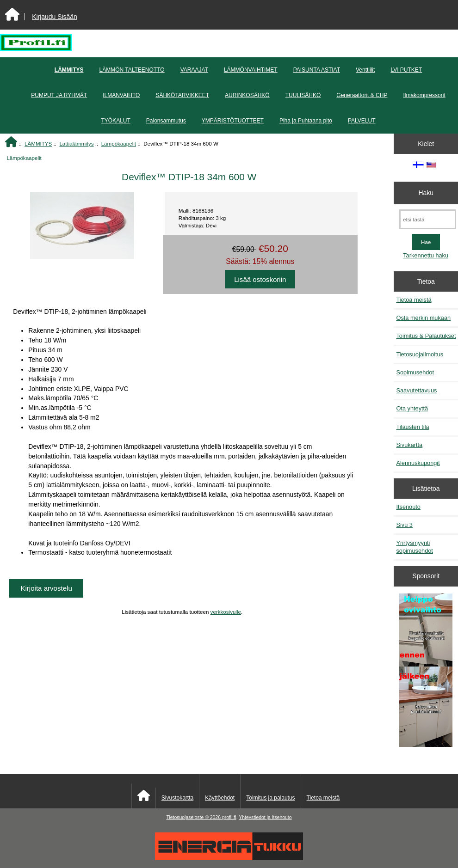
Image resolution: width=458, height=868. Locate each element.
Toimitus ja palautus (270, 798)
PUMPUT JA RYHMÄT (59, 95)
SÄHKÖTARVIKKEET (182, 95)
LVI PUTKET (406, 70)
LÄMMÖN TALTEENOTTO (132, 70)
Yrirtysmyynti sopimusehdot (414, 547)
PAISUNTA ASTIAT (317, 70)
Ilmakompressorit (424, 95)
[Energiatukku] (229, 858)
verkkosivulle (226, 612)
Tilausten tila (412, 427)
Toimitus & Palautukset (426, 336)
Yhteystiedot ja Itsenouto (265, 817)
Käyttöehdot (220, 798)
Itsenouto (408, 507)
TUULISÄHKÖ (303, 95)
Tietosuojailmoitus (420, 354)
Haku (426, 193)
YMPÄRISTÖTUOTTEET (233, 121)
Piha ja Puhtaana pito (306, 121)
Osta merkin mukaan (423, 318)
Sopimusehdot (415, 372)
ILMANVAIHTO (121, 95)
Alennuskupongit (418, 463)
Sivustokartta (177, 798)
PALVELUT (362, 121)
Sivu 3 (404, 525)
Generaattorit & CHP (362, 95)
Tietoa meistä (414, 300)
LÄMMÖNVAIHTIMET (251, 70)
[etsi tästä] (428, 219)
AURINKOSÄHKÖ (247, 95)
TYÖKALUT (115, 121)
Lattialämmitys (76, 144)
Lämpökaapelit (119, 144)
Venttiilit (365, 70)
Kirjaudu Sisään (54, 17)
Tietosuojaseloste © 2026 (194, 817)
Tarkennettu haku (426, 255)
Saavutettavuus (416, 390)
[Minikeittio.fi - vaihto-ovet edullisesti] (426, 671)
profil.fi (229, 817)
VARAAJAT (194, 70)
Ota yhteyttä (412, 408)
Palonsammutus (166, 121)
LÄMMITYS (38, 144)
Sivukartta (409, 445)
